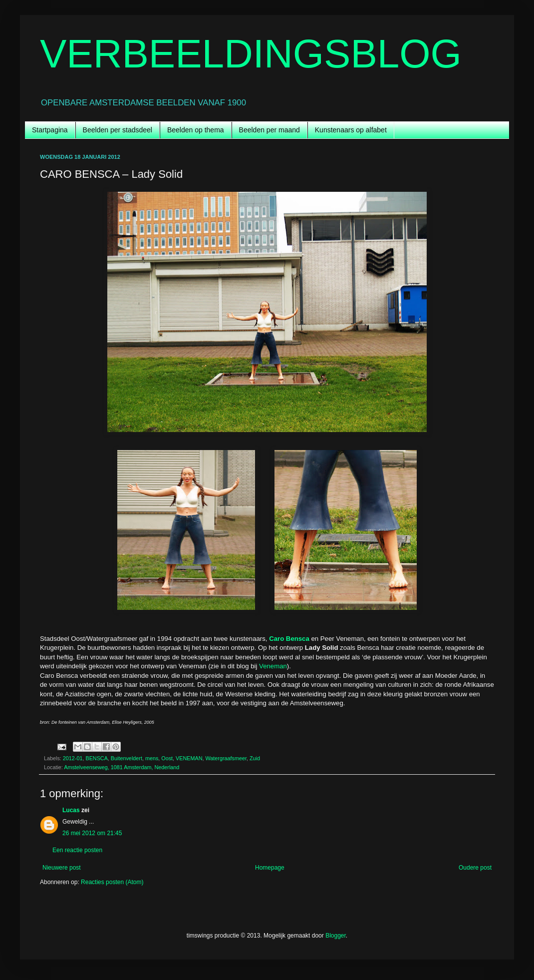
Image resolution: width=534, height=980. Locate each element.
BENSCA (96, 758)
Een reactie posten (77, 850)
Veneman (273, 666)
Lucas (71, 810)
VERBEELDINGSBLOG (251, 54)
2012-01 (73, 758)
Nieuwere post (62, 868)
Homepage (270, 868)
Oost (167, 758)
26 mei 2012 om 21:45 (92, 833)
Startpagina (50, 130)
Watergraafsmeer (226, 758)
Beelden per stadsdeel (118, 130)
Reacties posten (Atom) (112, 882)
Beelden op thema (196, 130)
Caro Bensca (289, 639)
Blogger (336, 936)
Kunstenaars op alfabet (351, 130)
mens (152, 758)
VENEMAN (189, 758)
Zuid (255, 758)
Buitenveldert (127, 758)
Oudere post (475, 868)
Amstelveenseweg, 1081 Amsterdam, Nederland (122, 767)
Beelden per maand (269, 130)
